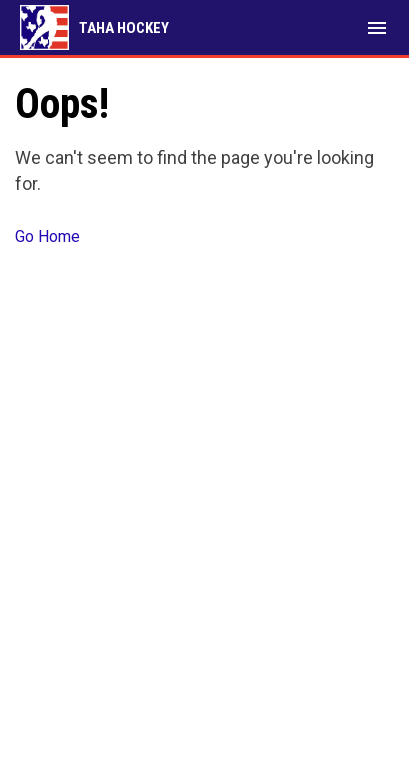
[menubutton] (377, 28)
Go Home (47, 236)
